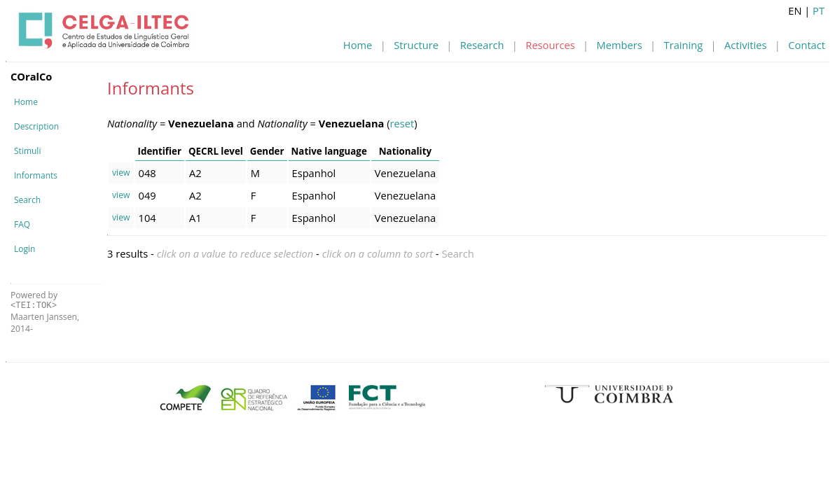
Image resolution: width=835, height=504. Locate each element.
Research (482, 45)
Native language (329, 151)
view (121, 173)
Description (36, 126)
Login (25, 249)
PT (819, 10)
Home (358, 45)
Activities (745, 45)
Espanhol (314, 173)
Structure (416, 45)
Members (620, 45)
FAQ (22, 224)
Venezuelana (405, 173)
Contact (807, 45)
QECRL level (216, 151)
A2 (195, 173)
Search (27, 200)
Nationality (405, 151)
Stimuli (27, 151)
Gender (267, 151)
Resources (550, 45)
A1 (195, 218)
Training (684, 45)
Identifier (160, 151)
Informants (36, 175)
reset (402, 123)
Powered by (34, 300)
